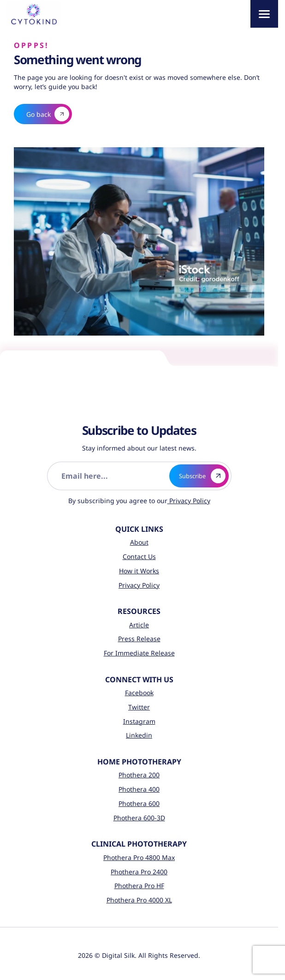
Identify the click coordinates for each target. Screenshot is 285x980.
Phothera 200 (139, 775)
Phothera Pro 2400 (139, 872)
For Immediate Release (139, 653)
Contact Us (139, 556)
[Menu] (264, 14)
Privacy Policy (189, 501)
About (139, 542)
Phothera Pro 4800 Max (139, 857)
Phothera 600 (139, 803)
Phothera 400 (139, 789)
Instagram (139, 721)
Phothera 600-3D (139, 818)
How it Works (139, 571)
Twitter (139, 707)
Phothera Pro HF (139, 886)
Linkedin (139, 735)
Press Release (139, 639)
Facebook (139, 693)
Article (139, 625)
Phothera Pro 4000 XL (139, 900)
